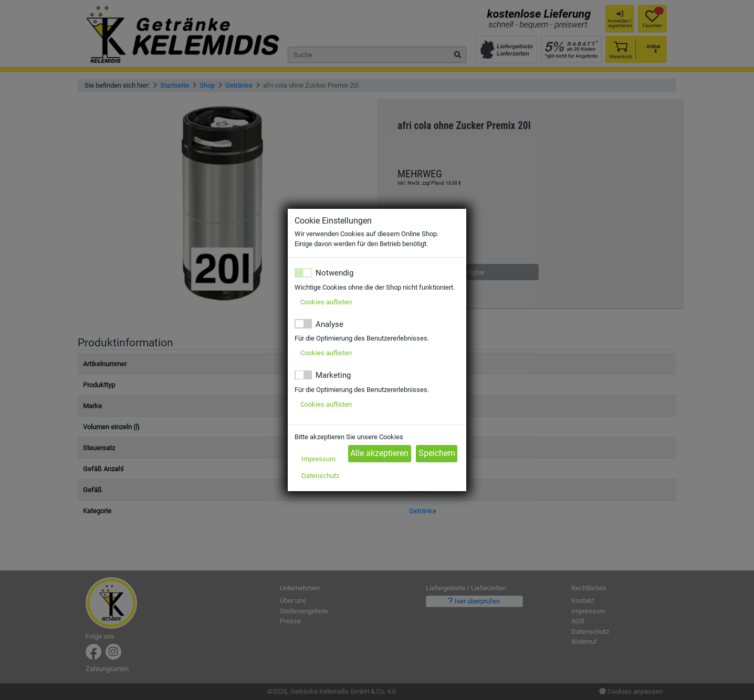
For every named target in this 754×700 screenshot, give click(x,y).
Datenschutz (320, 476)
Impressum (318, 459)
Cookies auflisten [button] (326, 302)
